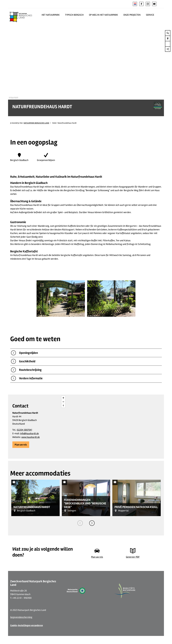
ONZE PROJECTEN (132, 15)
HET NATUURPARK (51, 15)
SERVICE (150, 15)
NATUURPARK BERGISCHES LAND (36, 123)
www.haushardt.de (31, 437)
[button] (141, 4)
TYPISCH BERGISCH (74, 15)
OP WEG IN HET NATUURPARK (103, 15)
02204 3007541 (24, 430)
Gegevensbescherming (21, 617)
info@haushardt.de (29, 433)
